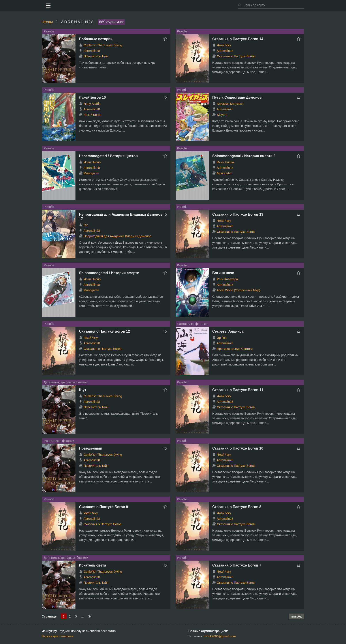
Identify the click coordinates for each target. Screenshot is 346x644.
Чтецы (47, 22)
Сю (86, 225)
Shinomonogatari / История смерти (109, 273)
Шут (83, 390)
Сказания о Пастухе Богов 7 (237, 565)
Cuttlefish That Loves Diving (103, 45)
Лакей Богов (92, 115)
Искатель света (92, 565)
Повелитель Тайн (96, 56)
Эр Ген (222, 338)
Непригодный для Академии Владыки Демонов (118, 236)
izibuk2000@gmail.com (220, 636)
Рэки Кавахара (227, 279)
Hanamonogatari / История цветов (108, 156)
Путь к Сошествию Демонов (237, 97)
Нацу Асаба (92, 104)
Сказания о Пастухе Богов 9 (103, 507)
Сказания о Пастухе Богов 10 (238, 448)
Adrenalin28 (92, 51)
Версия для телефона (57, 636)
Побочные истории (96, 39)
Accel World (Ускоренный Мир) (238, 290)
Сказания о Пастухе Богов (236, 56)
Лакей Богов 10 (92, 97)
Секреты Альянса (228, 331)
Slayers (222, 115)
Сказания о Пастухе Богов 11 (238, 390)
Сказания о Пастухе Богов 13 (238, 214)
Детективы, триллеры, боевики (66, 382)
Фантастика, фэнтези (192, 324)
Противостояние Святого (235, 349)
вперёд (296, 616)
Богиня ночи (223, 273)
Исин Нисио (92, 162)
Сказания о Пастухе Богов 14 (238, 39)
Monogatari (91, 173)
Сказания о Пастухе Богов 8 (237, 507)
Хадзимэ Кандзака (230, 104)
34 (90, 616)
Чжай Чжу (224, 45)
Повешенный (91, 448)
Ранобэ (49, 31)
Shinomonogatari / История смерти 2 (244, 156)
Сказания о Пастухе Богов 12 (104, 331)
